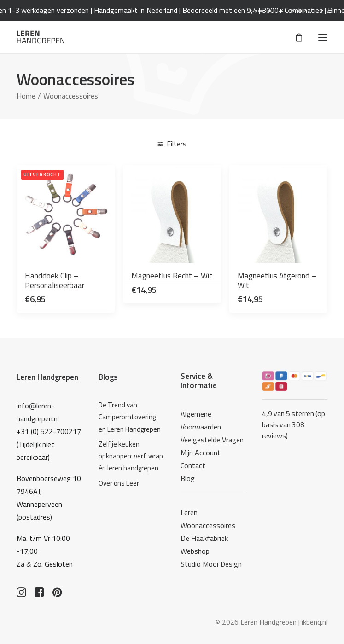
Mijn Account (201, 453)
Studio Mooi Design (211, 564)
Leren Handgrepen (47, 377)
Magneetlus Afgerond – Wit (277, 280)
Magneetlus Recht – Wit (172, 276)
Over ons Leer (261, 10)
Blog (325, 10)
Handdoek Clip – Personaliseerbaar (55, 280)
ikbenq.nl (315, 622)
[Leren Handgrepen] (41, 37)
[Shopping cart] (295, 37)
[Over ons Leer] (131, 483)
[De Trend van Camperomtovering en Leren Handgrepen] (131, 417)
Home (26, 96)
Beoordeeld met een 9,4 (228, 10)
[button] (323, 37)
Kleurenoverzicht (297, 10)
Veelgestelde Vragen (212, 440)
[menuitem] (261, 10)
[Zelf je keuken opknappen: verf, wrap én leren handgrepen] (131, 456)
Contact (193, 465)
